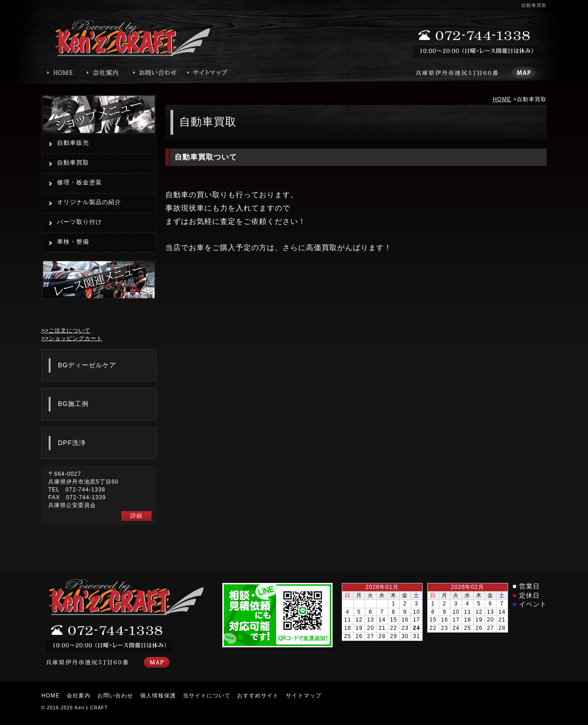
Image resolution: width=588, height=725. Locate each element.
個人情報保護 (158, 696)
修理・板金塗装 (79, 182)
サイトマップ (304, 696)
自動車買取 (73, 163)
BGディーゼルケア (87, 365)
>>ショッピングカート (72, 338)
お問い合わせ (115, 696)
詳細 (136, 516)
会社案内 (79, 696)
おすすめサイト (258, 696)
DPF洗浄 (72, 443)
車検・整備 (73, 242)
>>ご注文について (66, 331)
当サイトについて (207, 696)
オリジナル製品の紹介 (89, 202)
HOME (502, 99)
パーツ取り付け (79, 222)
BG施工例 (73, 404)
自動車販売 (73, 143)
